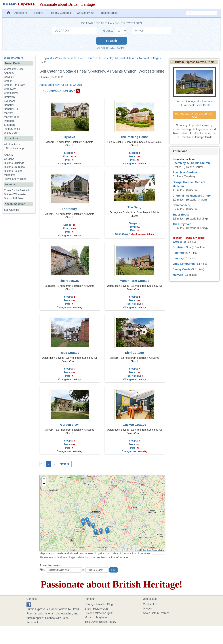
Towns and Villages (15, 179)
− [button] (44, 484)
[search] (201, 13)
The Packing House (134, 137)
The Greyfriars (182, 224)
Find (42, 570)
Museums (10, 175)
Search (112, 41)
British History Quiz (96, 609)
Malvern (9, 113)
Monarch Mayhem (96, 617)
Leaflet (137, 550)
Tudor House (181, 215)
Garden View (69, 425)
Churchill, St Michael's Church (192, 196)
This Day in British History (101, 622)
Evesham (9, 101)
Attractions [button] (22, 13)
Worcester (179, 242)
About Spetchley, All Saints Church (61, 85)
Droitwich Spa (182, 247)
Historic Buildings (14, 163)
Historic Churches (88, 58)
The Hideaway (69, 281)
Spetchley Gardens (185, 173)
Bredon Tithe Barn (15, 85)
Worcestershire (64, 58)
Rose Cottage (69, 353)
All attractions (12, 144)
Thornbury (69, 209)
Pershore (9, 121)
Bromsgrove (11, 93)
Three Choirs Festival (16, 190)
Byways (69, 137)
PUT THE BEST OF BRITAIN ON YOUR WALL (195, 115)
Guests (109, 31)
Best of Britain (110, 13)
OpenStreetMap (149, 550)
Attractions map (15, 148)
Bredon (8, 81)
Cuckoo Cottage (134, 425)
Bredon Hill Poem (14, 198)
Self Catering (12, 210)
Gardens (9, 159)
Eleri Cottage (134, 353)
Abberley (9, 73)
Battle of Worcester (15, 194)
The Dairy (134, 207)
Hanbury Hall (12, 109)
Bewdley (9, 77)
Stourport (9, 125)
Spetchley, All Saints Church (119, 58)
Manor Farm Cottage (134, 281)
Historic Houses (13, 171)
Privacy (148, 609)
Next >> (65, 464)
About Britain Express (156, 613)
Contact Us (150, 604)
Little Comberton (184, 264)
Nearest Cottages (150, 58)
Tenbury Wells (12, 129)
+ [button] (44, 479)
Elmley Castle (182, 269)
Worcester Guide (14, 69)
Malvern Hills (11, 117)
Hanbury (9, 105)
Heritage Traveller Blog (99, 604)
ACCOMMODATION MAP (59, 91)
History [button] (40, 13)
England (47, 58)
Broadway (10, 89)
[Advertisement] (19, 263)
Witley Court (11, 133)
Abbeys (8, 155)
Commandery (181, 205)
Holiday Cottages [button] (61, 13)
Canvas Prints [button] (87, 13)
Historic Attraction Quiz (99, 613)
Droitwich (9, 97)
